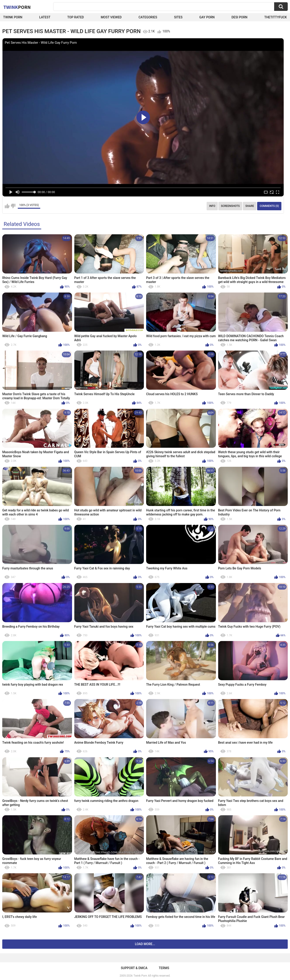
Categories (148, 17)
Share (250, 206)
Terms (164, 968)
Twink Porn (13, 17)
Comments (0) (269, 206)
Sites (178, 17)
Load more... (145, 944)
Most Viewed (111, 17)
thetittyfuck (275, 17)
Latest (45, 17)
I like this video (7, 206)
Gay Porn (207, 17)
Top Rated (76, 17)
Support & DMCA (134, 968)
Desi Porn (239, 17)
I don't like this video (13, 206)
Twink (17, 7)
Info (212, 206)
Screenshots (230, 206)
